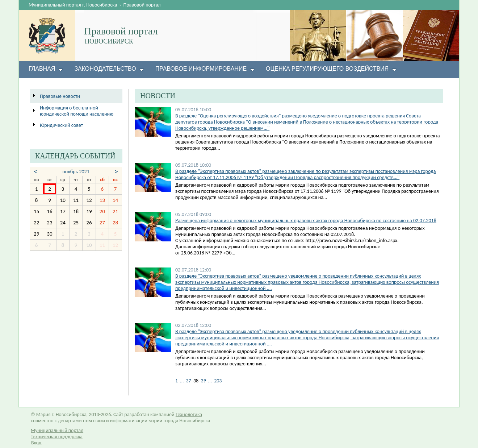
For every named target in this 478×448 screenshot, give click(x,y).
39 (204, 381)
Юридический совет (61, 125)
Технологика (189, 414)
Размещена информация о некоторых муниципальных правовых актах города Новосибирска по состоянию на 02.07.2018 (306, 221)
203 (218, 381)
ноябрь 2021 (76, 172)
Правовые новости (60, 96)
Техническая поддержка (57, 437)
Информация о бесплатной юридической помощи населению (77, 111)
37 (188, 381)
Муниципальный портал (57, 430)
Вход (36, 443)
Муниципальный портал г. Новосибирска (73, 5)
